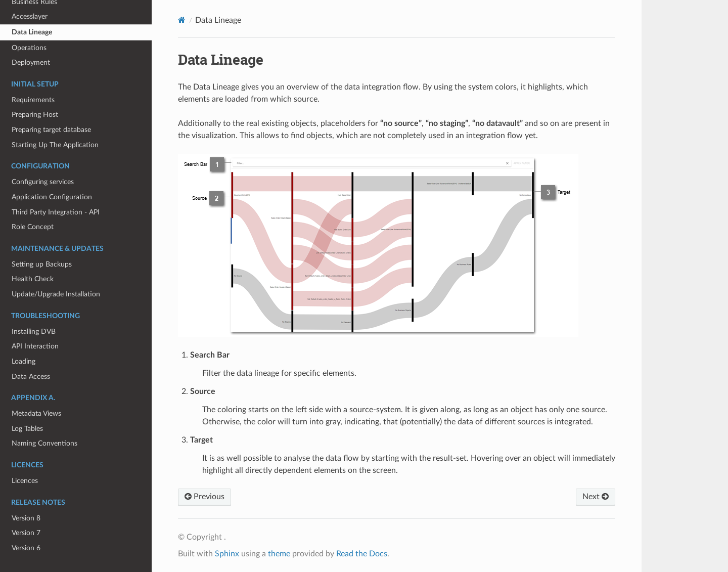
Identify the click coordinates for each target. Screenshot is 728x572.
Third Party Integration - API (56, 212)
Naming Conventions (44, 443)
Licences (25, 481)
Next (596, 497)
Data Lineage (32, 32)
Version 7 (26, 533)
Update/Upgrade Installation (56, 294)
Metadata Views (36, 413)
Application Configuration (52, 197)
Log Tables (27, 429)
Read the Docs (362, 554)
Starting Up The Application (55, 145)
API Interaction (35, 346)
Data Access (31, 377)
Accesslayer (30, 16)
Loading (24, 361)
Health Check (33, 279)
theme (279, 554)
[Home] (182, 20)
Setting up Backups (42, 264)
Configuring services (43, 182)
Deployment (31, 62)
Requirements (33, 100)
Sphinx (227, 554)
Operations (29, 48)
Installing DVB (34, 332)
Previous (204, 497)
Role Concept (33, 227)
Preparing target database (51, 130)
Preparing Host (35, 115)
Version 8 (26, 518)
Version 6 (26, 548)
